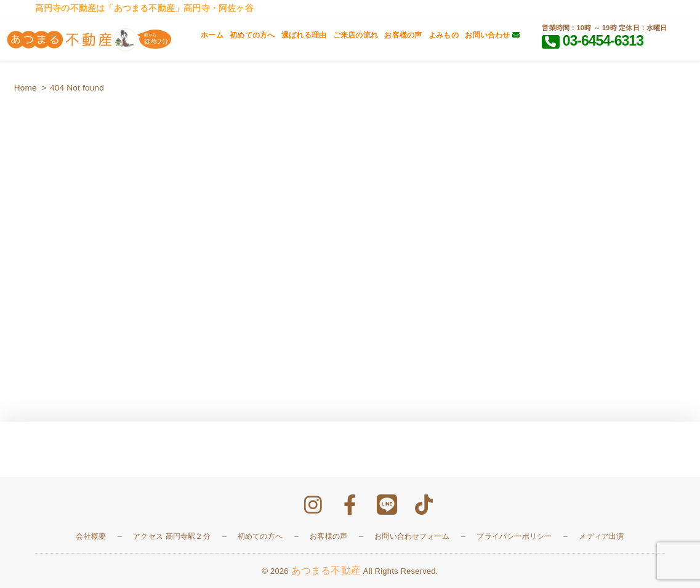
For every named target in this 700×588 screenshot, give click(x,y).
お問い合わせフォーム (412, 536)
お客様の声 (403, 35)
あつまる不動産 (326, 570)
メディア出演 (601, 536)
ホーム (212, 35)
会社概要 (91, 536)
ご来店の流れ (356, 35)
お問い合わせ (492, 35)
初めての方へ (252, 35)
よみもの (444, 35)
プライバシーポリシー (514, 536)
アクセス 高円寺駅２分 (172, 536)
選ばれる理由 (304, 35)
